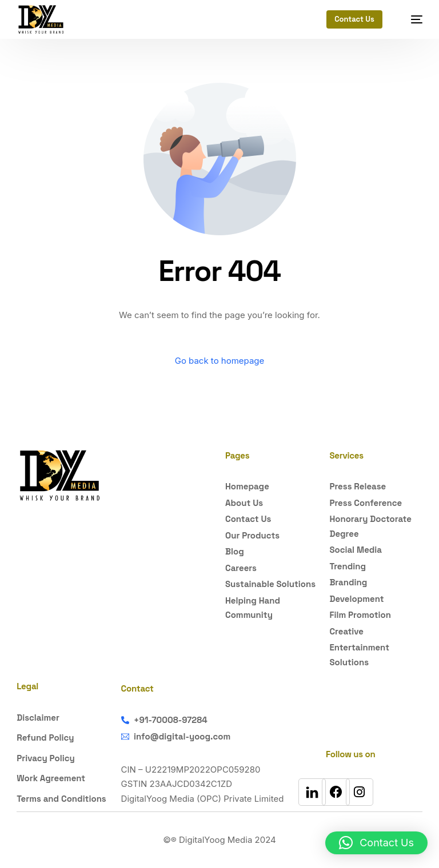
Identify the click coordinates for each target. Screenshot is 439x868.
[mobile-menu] (411, 19)
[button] (376, 843)
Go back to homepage (220, 361)
